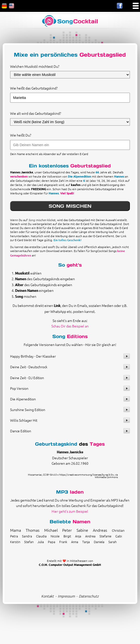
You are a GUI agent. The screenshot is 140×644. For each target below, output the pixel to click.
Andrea (90, 536)
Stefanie (105, 536)
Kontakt (48, 596)
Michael (51, 530)
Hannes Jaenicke (70, 452)
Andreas (100, 530)
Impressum (66, 596)
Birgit (67, 536)
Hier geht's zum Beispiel (70, 511)
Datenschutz (89, 596)
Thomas (33, 530)
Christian (118, 530)
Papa (52, 542)
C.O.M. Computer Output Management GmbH (70, 565)
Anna (75, 542)
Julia (41, 542)
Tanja (86, 542)
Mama (16, 530)
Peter (67, 530)
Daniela (99, 542)
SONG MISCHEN (70, 206)
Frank (63, 542)
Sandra (27, 536)
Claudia (41, 536)
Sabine (82, 530)
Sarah (112, 542)
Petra (14, 536)
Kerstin (15, 542)
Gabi (119, 536)
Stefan (29, 542)
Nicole (55, 536)
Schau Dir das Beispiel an (70, 326)
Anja (78, 536)
